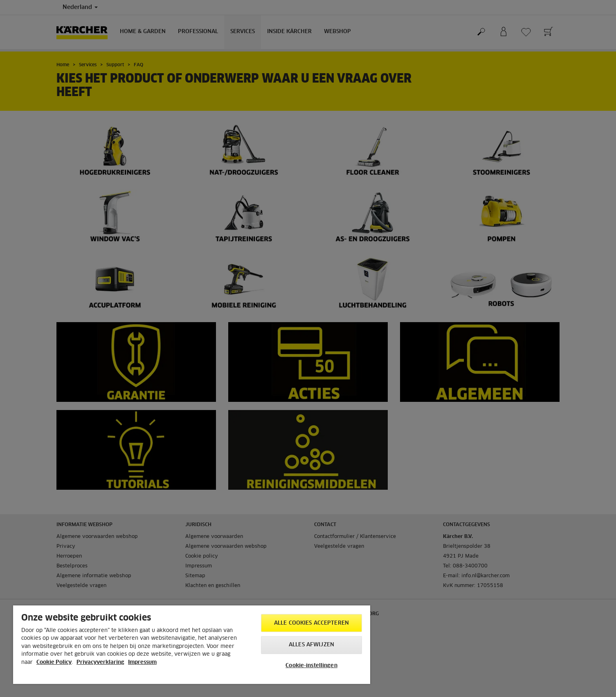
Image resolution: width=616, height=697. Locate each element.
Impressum (142, 662)
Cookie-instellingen (311, 666)
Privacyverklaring (100, 662)
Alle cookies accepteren (311, 623)
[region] (192, 645)
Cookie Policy (54, 662)
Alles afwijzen (311, 645)
